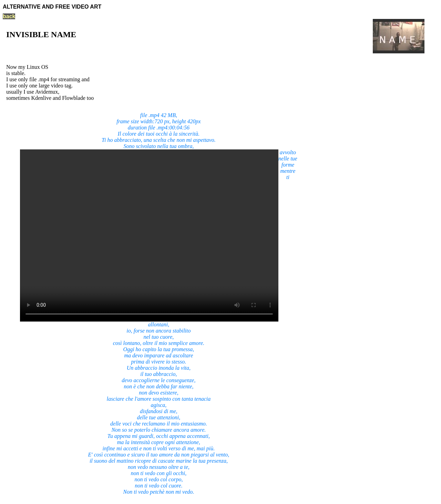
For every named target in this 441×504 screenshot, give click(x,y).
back (9, 16)
